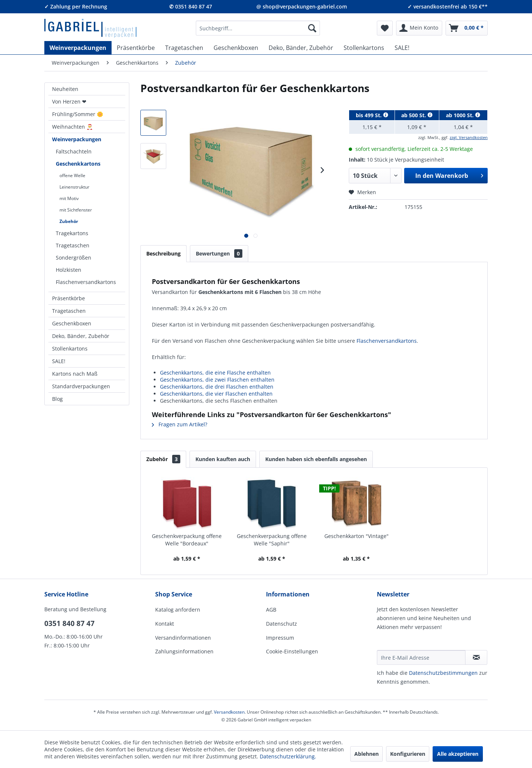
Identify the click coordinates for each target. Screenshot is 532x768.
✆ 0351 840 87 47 (191, 6)
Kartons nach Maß (75, 374)
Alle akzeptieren (458, 754)
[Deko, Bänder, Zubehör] (301, 48)
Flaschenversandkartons (86, 282)
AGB (271, 610)
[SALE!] (402, 48)
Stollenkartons (70, 349)
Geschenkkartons (78, 164)
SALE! (59, 361)
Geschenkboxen (72, 323)
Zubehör (69, 221)
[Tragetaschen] (184, 48)
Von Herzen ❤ (69, 102)
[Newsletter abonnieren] (476, 657)
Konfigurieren (408, 754)
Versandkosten (229, 712)
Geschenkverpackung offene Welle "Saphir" (272, 540)
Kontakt (165, 624)
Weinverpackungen (77, 139)
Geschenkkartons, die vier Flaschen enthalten (216, 394)
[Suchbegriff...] (258, 28)
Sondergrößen (74, 258)
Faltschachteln (74, 151)
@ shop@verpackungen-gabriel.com (302, 6)
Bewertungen (219, 253)
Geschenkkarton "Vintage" (357, 536)
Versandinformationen (183, 638)
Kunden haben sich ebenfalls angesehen (316, 459)
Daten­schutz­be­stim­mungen (443, 673)
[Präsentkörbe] (136, 48)
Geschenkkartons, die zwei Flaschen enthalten (217, 380)
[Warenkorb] (467, 28)
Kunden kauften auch (223, 459)
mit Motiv (69, 198)
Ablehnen (366, 754)
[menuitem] (258, 28)
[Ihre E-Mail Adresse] (421, 657)
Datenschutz (282, 624)
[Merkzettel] (385, 28)
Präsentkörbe (69, 298)
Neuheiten (65, 89)
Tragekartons (72, 233)
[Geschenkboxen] (236, 48)
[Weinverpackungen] (78, 48)
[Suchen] (312, 28)
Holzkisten (69, 270)
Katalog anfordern (178, 610)
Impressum (280, 638)
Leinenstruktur (74, 187)
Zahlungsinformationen (184, 651)
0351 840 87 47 (69, 623)
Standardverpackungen (81, 386)
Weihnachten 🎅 (72, 127)
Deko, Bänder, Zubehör (81, 336)
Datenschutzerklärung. (288, 756)
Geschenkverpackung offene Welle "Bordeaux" (187, 540)
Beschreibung (163, 253)
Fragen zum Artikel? (180, 424)
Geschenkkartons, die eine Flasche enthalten (215, 373)
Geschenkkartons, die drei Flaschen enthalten (217, 387)
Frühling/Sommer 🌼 (78, 114)
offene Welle (72, 175)
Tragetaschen (73, 245)
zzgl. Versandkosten (469, 137)
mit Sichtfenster (76, 210)
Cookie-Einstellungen (292, 651)
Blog (57, 399)
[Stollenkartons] (364, 48)
